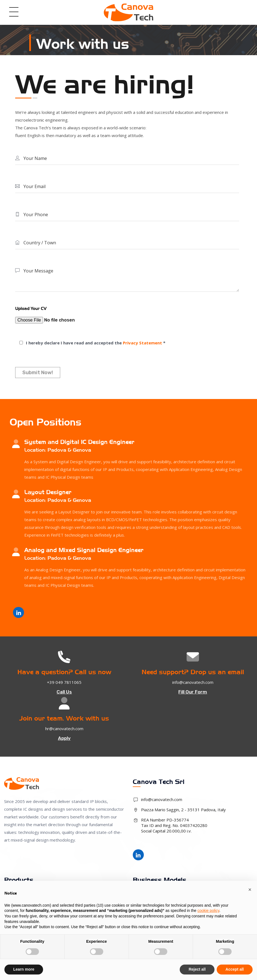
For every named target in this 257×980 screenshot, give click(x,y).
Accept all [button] (235, 969)
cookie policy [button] (208, 911)
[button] (250, 890)
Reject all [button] (197, 969)
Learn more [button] (24, 969)
